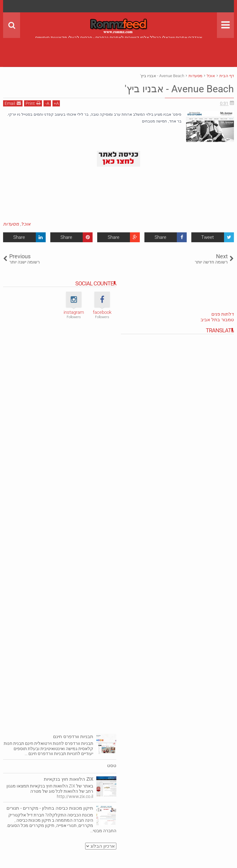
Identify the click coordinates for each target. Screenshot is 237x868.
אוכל (26, 224)
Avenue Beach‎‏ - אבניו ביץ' (179, 89)
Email (13, 103)
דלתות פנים (223, 314)
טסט (112, 766)
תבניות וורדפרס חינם (73, 737)
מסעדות (11, 224)
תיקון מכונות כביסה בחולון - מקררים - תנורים (50, 808)
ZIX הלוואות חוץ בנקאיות (69, 779)
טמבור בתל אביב (217, 320)
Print (33, 103)
